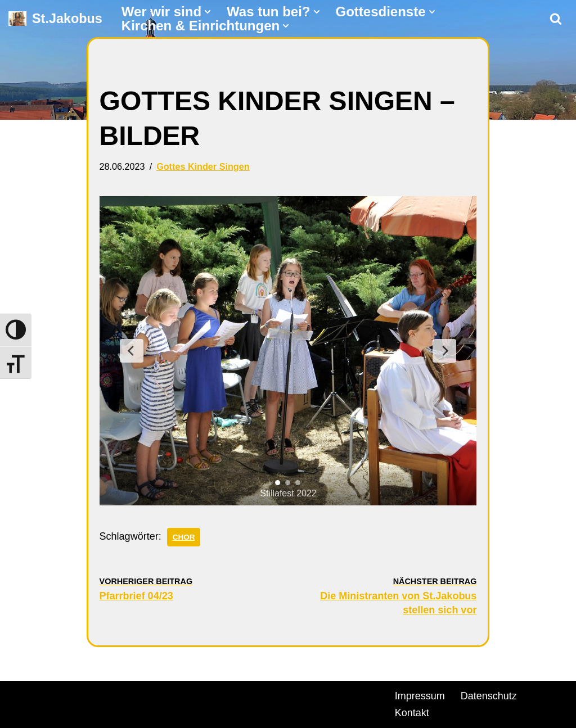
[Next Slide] (444, 351)
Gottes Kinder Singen (203, 166)
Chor (184, 537)
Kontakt (412, 713)
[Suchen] (556, 19)
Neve (20, 694)
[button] (208, 12)
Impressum (420, 696)
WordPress (136, 694)
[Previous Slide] (132, 351)
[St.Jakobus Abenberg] (55, 19)
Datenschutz (489, 696)
